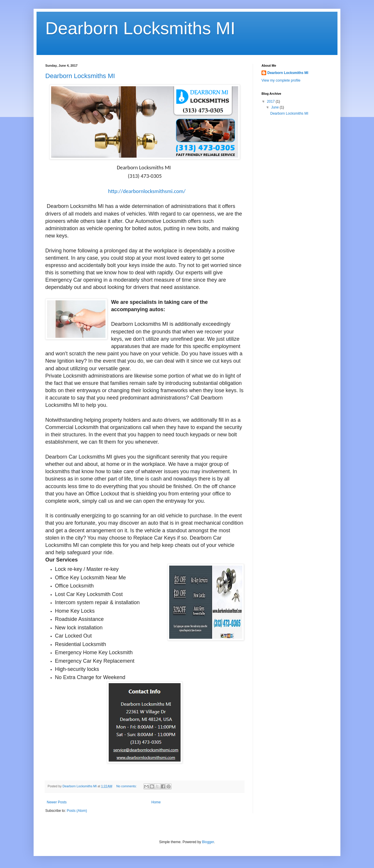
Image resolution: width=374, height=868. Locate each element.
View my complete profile (281, 80)
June (275, 107)
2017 (271, 101)
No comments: (127, 786)
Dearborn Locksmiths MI (140, 28)
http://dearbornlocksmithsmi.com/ (147, 191)
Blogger (208, 842)
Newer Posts (57, 802)
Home (156, 802)
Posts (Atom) (77, 811)
